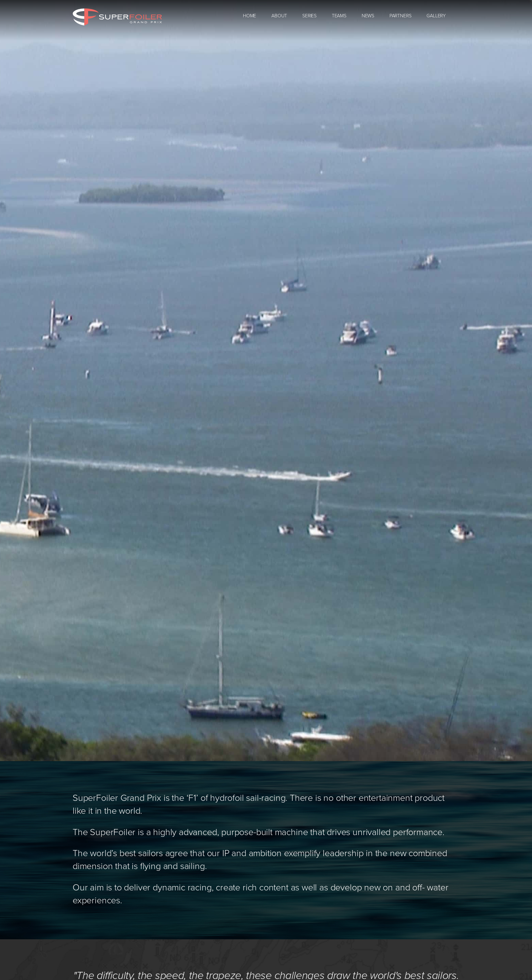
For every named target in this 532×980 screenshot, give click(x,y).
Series (309, 16)
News (368, 16)
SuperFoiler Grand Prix (117, 17)
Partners (401, 16)
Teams (339, 16)
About (279, 16)
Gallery (436, 16)
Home (250, 16)
